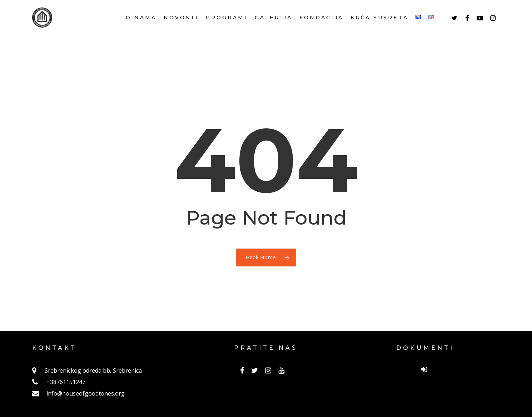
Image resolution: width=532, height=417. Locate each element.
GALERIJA (274, 27)
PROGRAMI (227, 27)
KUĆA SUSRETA (379, 27)
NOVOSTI (181, 27)
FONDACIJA (321, 27)
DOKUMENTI (425, 348)
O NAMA (141, 27)
